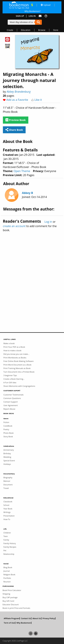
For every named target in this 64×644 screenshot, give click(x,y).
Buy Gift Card (8, 601)
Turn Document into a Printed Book (19, 372)
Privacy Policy (49, 618)
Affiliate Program (11, 618)
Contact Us (26, 618)
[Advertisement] (32, 275)
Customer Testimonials (13, 395)
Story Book (8, 436)
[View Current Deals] (32, 5)
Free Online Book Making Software (19, 361)
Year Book (8, 509)
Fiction (6, 422)
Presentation (9, 516)
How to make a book (12, 350)
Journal (6, 571)
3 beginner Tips (10, 375)
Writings (7, 512)
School (6, 505)
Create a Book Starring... (14, 379)
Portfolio (7, 578)
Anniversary (9, 450)
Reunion (7, 582)
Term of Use (9, 623)
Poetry (6, 429)
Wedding (7, 457)
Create (10, 30)
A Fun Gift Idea (10, 382)
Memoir (7, 481)
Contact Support (11, 402)
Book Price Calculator (12, 590)
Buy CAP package (10, 597)
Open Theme (22, 171)
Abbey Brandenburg (19, 92)
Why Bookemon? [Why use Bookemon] (33, 11)
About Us (37, 618)
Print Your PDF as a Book (14, 347)
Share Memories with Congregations (19, 386)
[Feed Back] (40, 16)
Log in (48, 222)
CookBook (8, 426)
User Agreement (11, 405)
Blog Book (8, 567)
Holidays (7, 464)
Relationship (9, 554)
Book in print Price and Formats (16, 608)
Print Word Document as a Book (17, 365)
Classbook (8, 502)
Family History (10, 543)
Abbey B (27, 193)
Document (8, 485)
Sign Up (20, 16)
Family (6, 540)
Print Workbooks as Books (15, 358)
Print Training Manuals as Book (17, 368)
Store (56, 30)
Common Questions (12, 398)
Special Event (9, 461)
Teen (6, 536)
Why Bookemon (24, 623)
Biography (8, 477)
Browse (42, 30)
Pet (5, 550)
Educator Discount (11, 604)
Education (26, 30)
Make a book (9, 343)
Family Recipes (10, 547)
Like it (38, 100)
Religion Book (9, 574)
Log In (32, 16)
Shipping (6, 594)
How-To (7, 519)
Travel (6, 488)
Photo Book (9, 433)
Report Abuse (9, 409)
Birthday (7, 453)
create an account (14, 226)
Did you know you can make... (16, 354)
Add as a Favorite (17, 100)
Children (7, 533)
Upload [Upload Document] (45, 5)
